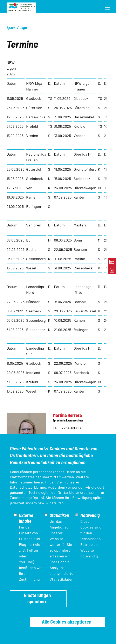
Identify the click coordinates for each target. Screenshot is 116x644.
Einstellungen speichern (37, 598)
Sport (11, 28)
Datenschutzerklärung (28, 487)
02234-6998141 (71, 428)
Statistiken (59, 515)
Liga (24, 28)
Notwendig (90, 515)
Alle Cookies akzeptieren (67, 622)
